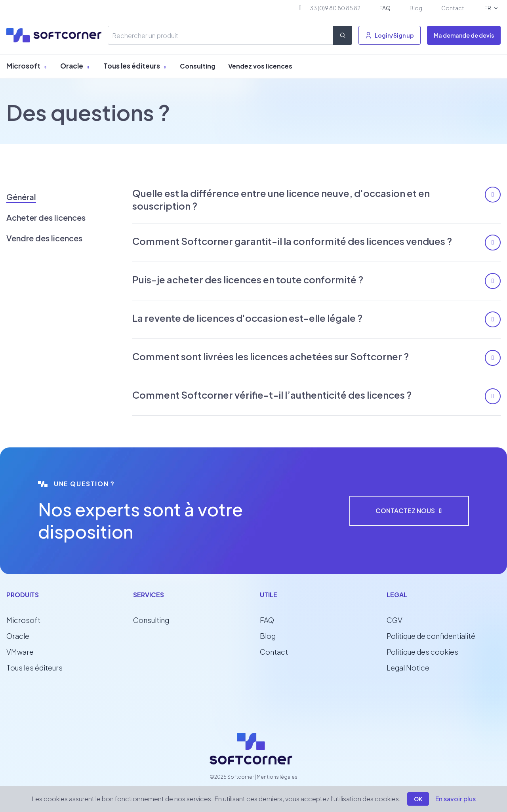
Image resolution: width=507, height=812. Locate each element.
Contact (453, 8)
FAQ (385, 8)
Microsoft (27, 66)
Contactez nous (409, 511)
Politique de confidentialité (431, 636)
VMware (20, 652)
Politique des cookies (422, 652)
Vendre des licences (44, 238)
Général (21, 197)
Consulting (198, 66)
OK (418, 799)
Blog (416, 8)
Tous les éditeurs (135, 66)
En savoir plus (456, 799)
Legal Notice (408, 668)
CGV (395, 620)
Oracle (75, 66)
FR (487, 8)
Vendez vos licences (260, 66)
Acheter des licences (46, 217)
